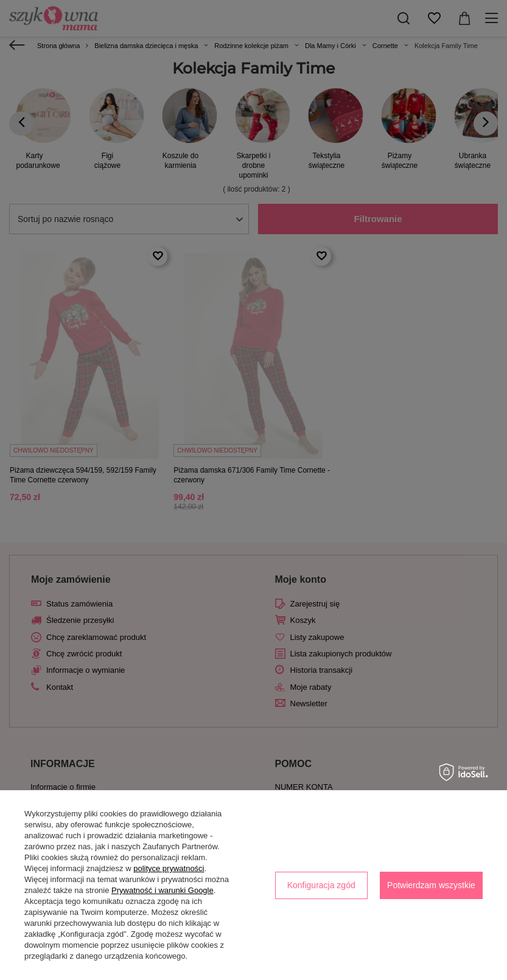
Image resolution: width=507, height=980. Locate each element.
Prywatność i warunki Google (163, 890)
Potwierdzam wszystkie (431, 885)
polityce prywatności (169, 868)
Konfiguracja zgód (321, 885)
